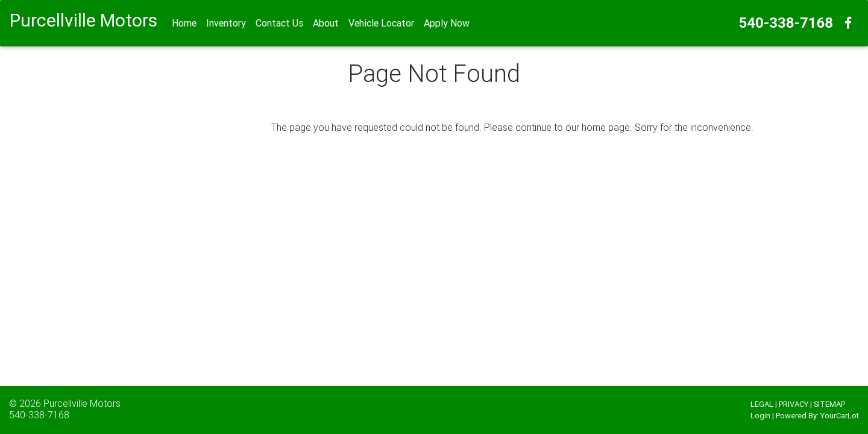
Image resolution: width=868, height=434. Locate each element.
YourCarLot (840, 416)
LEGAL (762, 404)
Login (760, 416)
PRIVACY (794, 404)
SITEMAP (829, 404)
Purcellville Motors (82, 403)
